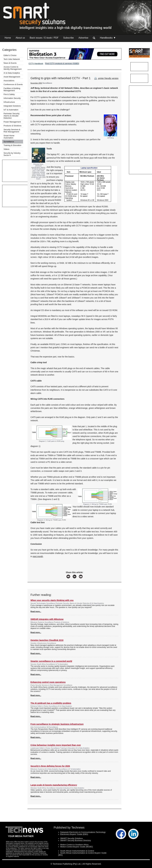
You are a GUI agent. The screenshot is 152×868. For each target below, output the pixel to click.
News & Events (10, 63)
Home (8, 38)
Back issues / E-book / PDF (44, 38)
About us (20, 38)
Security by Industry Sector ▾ (12, 154)
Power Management (12, 122)
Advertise (83, 38)
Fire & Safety (9, 94)
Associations (9, 81)
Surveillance (9, 142)
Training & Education (12, 145)
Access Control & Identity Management (12, 68)
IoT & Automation (11, 110)
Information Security (12, 98)
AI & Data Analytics (12, 73)
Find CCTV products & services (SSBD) (62, 63)
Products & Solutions (12, 126)
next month (38, 556)
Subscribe (69, 38)
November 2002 (36, 83)
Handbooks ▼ (108, 38)
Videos (7, 149)
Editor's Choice (10, 55)
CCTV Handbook (36, 63)
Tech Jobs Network (12, 59)
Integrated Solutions (12, 106)
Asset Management (12, 77)
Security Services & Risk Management (12, 131)
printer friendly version (106, 78)
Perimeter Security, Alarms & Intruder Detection (12, 116)
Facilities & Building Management (12, 89)
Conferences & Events (13, 84)
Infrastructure (9, 102)
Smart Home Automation (9, 137)
